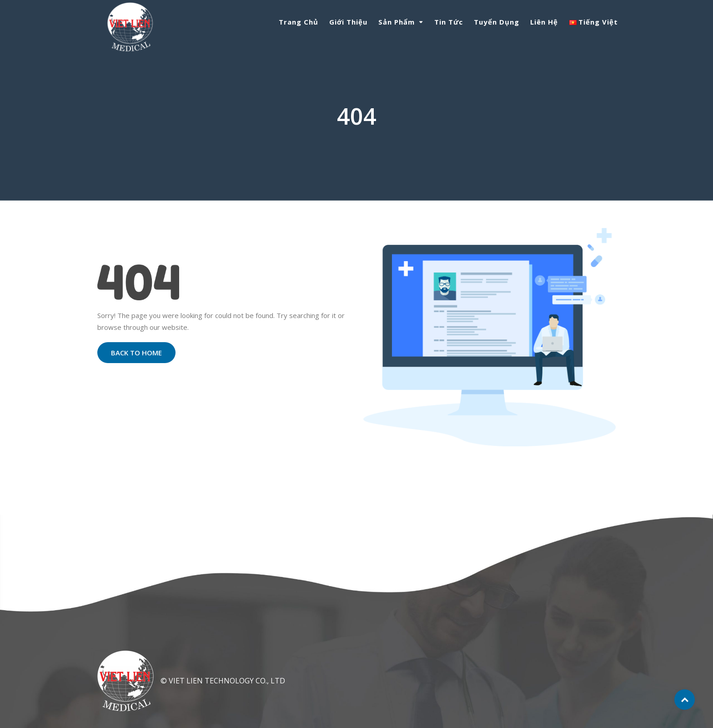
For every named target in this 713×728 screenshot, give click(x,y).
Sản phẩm (397, 22)
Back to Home (136, 353)
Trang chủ (299, 22)
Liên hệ (544, 22)
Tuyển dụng (497, 22)
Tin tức (449, 22)
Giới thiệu (348, 22)
